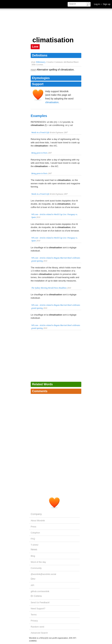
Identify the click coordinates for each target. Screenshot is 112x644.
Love (35, 47)
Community (36, 568)
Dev (33, 579)
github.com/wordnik (40, 591)
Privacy (34, 621)
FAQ (33, 539)
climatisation (52, 102)
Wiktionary (41, 62)
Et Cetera (36, 596)
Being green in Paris (39, 153)
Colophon (35, 533)
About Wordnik (38, 521)
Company (36, 514)
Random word (37, 627)
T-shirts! (35, 545)
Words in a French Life (40, 132)
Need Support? (38, 609)
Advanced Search (39, 633)
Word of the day (38, 562)
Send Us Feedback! (40, 602)
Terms (34, 615)
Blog (33, 556)
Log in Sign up (102, 4)
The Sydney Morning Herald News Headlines (49, 288)
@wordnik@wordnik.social (43, 574)
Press (33, 527)
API (32, 585)
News (34, 549)
